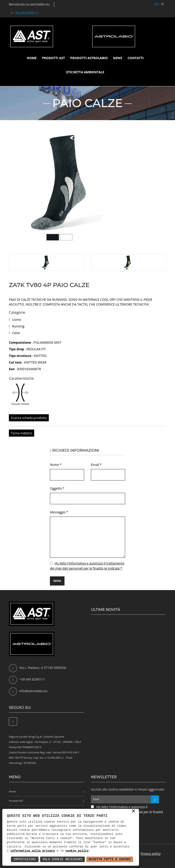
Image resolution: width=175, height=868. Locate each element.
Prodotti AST (53, 58)
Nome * (56, 465)
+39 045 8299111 (26, 13)
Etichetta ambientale (85, 72)
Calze (16, 333)
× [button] (134, 811)
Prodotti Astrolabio (89, 58)
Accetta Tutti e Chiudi (110, 859)
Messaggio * (59, 512)
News (118, 58)
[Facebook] (13, 721)
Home (32, 58)
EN (157, 4)
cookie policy (77, 851)
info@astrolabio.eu (33, 691)
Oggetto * (57, 488)
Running (18, 326)
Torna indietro (22, 433)
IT (162, 4)
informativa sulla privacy (33, 851)
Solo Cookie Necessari (62, 859)
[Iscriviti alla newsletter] (155, 799)
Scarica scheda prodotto (29, 418)
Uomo (17, 320)
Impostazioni (25, 859)
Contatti (136, 58)
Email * (96, 465)
